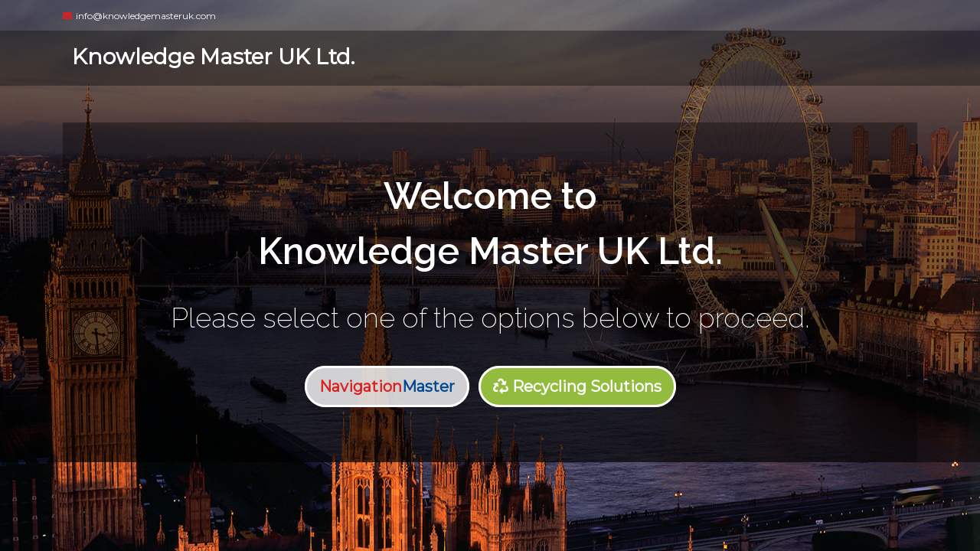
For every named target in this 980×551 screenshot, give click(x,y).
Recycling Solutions (577, 386)
